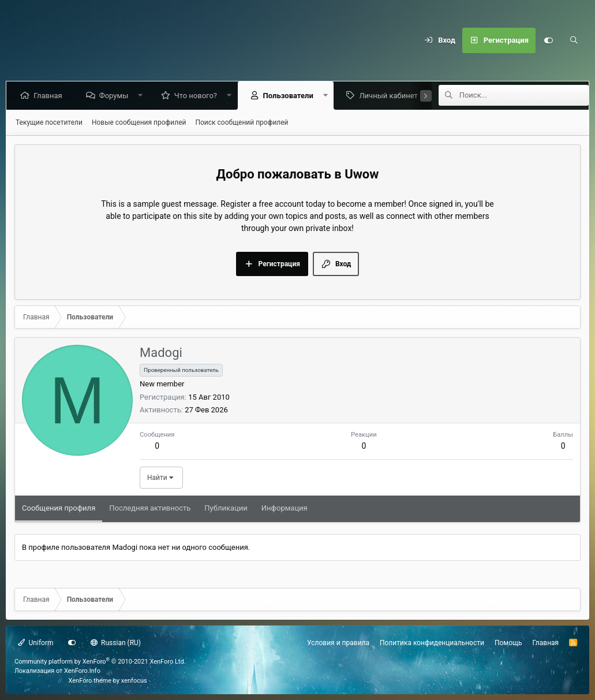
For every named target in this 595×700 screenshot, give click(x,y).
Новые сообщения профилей (139, 122)
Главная (50, 96)
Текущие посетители (49, 122)
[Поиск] (574, 40)
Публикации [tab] (226, 508)
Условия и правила (338, 643)
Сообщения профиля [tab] (59, 508)
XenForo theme (90, 681)
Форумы (116, 96)
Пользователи (290, 96)
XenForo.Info (82, 671)
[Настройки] (548, 40)
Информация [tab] (285, 508)
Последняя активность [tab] (150, 508)
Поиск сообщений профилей (242, 122)
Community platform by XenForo (100, 662)
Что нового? (198, 96)
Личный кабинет (390, 96)
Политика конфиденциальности (432, 643)
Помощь (508, 643)
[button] (143, 96)
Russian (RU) (116, 643)
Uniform (36, 643)
